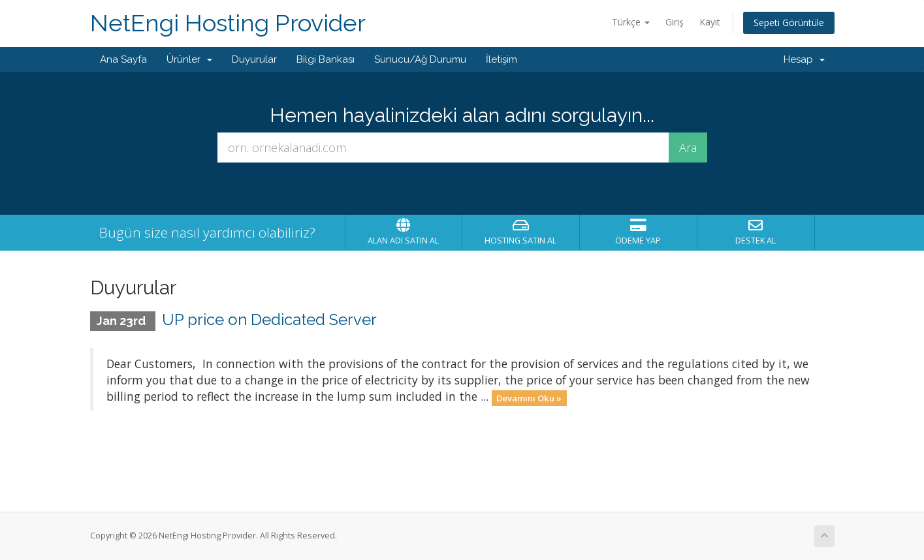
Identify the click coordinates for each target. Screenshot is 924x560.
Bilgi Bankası (326, 59)
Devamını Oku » (529, 397)
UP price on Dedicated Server (269, 319)
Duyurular (254, 59)
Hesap (804, 59)
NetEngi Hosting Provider (228, 23)
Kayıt (710, 22)
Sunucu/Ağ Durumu (420, 59)
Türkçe (631, 22)
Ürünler (189, 59)
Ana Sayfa (123, 59)
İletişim (502, 59)
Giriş (675, 22)
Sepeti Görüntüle (789, 23)
